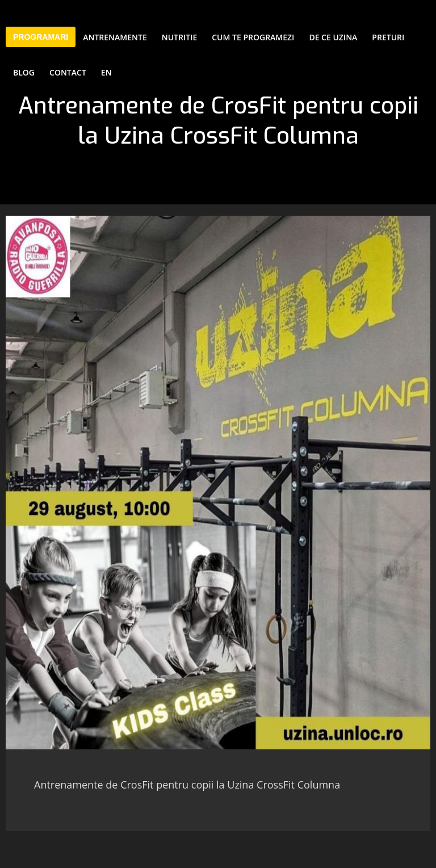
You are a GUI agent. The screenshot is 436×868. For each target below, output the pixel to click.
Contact (68, 72)
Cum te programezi (253, 37)
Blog (24, 72)
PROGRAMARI (41, 37)
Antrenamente (115, 37)
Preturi (388, 37)
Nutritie (179, 37)
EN (106, 72)
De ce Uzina (333, 37)
